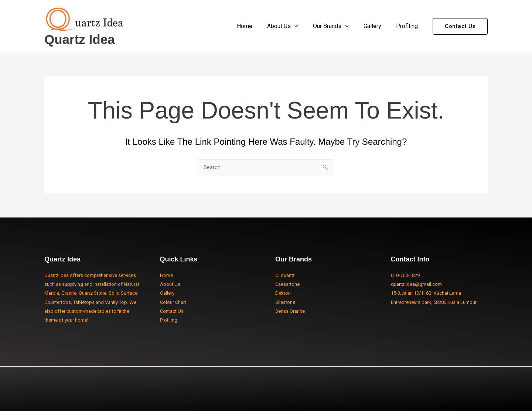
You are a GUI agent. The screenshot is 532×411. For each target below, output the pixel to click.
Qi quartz (285, 275)
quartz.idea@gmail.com (416, 284)
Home (258, 26)
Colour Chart (173, 302)
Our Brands (335, 26)
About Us (289, 26)
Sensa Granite (290, 311)
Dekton (283, 293)
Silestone (285, 302)
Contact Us (172, 311)
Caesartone (287, 284)
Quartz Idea (80, 39)
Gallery (377, 26)
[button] (460, 26)
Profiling (408, 26)
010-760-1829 (405, 275)
